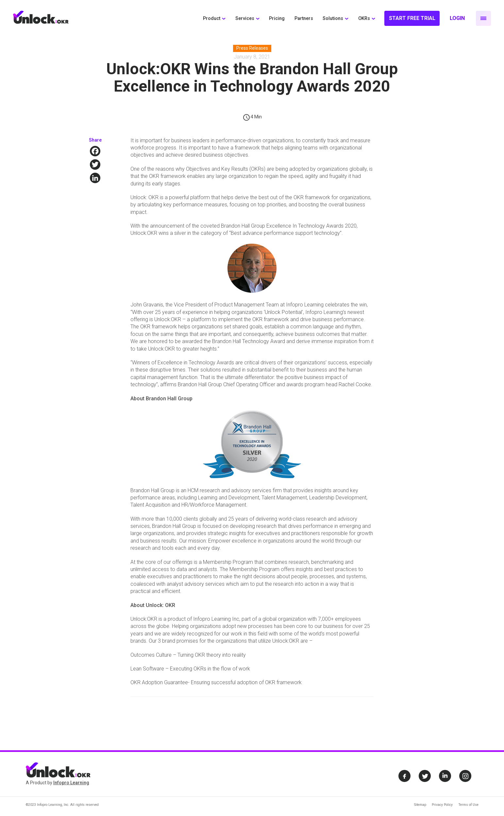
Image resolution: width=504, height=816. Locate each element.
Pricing (277, 18)
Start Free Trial (412, 18)
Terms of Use (468, 805)
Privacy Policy (442, 805)
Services (245, 18)
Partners (304, 18)
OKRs (364, 18)
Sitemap (420, 805)
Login (457, 18)
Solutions (333, 18)
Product (212, 18)
